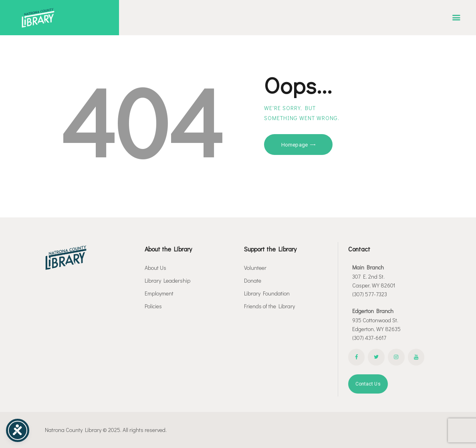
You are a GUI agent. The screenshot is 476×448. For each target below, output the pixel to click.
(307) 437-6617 (369, 338)
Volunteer (255, 268)
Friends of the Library (269, 306)
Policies (153, 306)
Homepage (294, 145)
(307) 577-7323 (370, 294)
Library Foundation (267, 293)
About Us (155, 268)
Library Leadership (167, 280)
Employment (159, 293)
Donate (253, 280)
